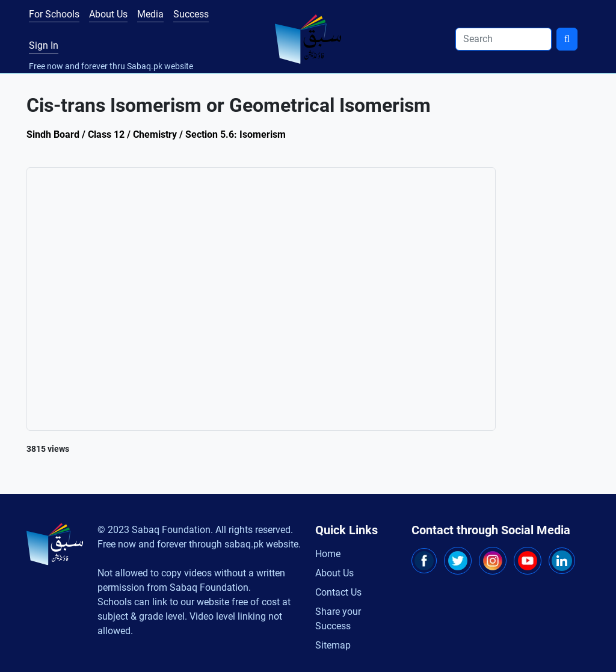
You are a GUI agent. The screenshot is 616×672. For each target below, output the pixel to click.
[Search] (504, 39)
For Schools (54, 14)
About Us (108, 14)
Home (328, 554)
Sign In (44, 45)
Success (191, 14)
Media (150, 14)
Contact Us (338, 592)
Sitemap (333, 645)
